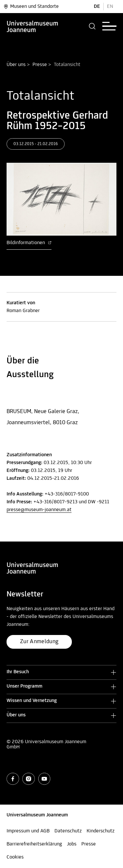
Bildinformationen (29, 243)
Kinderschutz (101, 831)
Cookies (15, 857)
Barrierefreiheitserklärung (34, 844)
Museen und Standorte (31, 7)
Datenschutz (68, 831)
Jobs (72, 844)
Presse (40, 65)
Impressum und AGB (28, 831)
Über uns (16, 65)
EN (110, 7)
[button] (92, 26)
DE (97, 7)
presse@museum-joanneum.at (39, 510)
